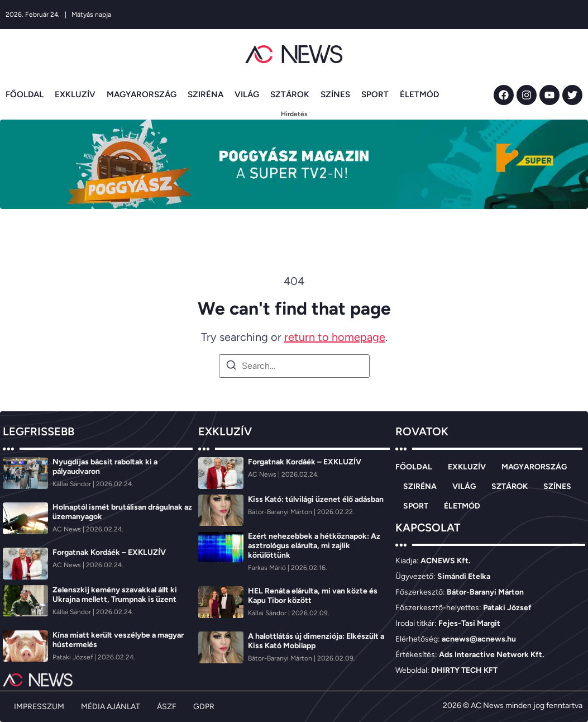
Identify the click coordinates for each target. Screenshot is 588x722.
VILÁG (247, 94)
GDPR (204, 707)
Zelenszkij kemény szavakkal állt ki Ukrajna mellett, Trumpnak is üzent (115, 595)
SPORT (375, 94)
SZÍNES (335, 94)
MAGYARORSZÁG (142, 94)
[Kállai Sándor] (73, 484)
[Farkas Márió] (268, 568)
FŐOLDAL (25, 94)
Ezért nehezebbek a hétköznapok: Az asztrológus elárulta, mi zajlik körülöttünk (314, 546)
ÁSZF (167, 707)
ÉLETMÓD (419, 94)
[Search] (231, 367)
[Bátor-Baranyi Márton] (281, 512)
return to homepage (335, 337)
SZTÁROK (290, 94)
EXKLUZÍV (75, 94)
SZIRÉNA (205, 94)
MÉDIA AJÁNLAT (111, 707)
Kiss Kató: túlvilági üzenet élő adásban (316, 499)
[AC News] (68, 529)
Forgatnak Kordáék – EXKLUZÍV (109, 552)
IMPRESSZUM (39, 707)
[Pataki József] (73, 657)
